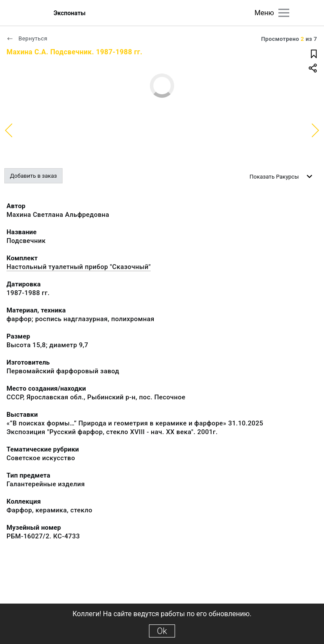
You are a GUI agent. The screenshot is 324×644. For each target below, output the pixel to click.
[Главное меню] (284, 13)
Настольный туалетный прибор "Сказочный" (79, 267)
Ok (162, 631)
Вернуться (27, 38)
